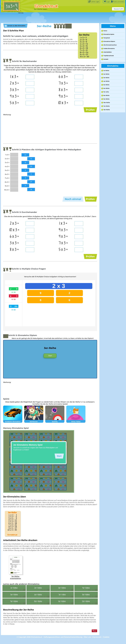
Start (50, 360)
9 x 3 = (63, 96)
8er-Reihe (106, 95)
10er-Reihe (107, 103)
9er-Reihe (106, 99)
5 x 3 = (14, 103)
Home (105, 31)
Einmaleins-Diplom (109, 41)
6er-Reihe (106, 88)
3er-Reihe (106, 78)
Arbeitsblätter (108, 52)
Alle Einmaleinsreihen (110, 45)
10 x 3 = (63, 103)
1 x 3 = (14, 77)
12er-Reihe (107, 110)
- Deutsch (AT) (118, 9)
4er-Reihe (106, 81)
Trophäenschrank (109, 56)
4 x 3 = (14, 96)
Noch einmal (73, 201)
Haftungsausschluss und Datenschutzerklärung (63, 641)
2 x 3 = (14, 83)
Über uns (87, 641)
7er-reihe (106, 92)
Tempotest (107, 38)
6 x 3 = (63, 77)
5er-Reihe (106, 85)
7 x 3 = (63, 83)
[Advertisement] (49, 18)
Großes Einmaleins (109, 48)
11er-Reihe (107, 106)
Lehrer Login (94, 1)
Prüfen (90, 110)
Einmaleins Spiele (109, 34)
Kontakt (106, 59)
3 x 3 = (14, 90)
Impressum (97, 641)
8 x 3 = (63, 90)
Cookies (106, 641)
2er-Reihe (106, 74)
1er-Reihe (106, 71)
